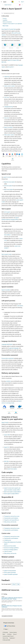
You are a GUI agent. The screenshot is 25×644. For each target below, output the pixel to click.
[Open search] (19, 2)
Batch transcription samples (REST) (12, 492)
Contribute (9, 634)
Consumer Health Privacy (8, 636)
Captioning (7, 77)
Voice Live (6, 118)
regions (3, 67)
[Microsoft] (13, 2)
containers (8, 381)
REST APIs (4, 62)
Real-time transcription (9, 182)
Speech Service (8, 5)
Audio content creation (9, 86)
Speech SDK (16, 60)
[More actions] (22, 5)
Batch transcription (9, 189)
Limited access (8, 540)
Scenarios (5, 18)
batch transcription (12, 469)
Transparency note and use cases (12, 516)
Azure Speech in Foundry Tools (9, 29)
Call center (7, 97)
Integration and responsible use (11, 520)
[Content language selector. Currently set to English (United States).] (9, 623)
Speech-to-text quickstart (10, 571)
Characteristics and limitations (11, 518)
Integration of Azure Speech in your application (12, 24)
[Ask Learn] (20, 5)
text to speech (7, 212)
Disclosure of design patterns (11, 550)
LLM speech (20, 306)
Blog (4, 634)
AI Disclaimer (5, 632)
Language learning (8, 107)
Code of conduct (8, 551)
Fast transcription (8, 186)
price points (10, 67)
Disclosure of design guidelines (11, 548)
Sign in (23, 2)
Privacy (15, 634)
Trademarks (12, 638)
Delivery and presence (7, 22)
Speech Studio (5, 422)
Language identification (7, 344)
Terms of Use (5, 638)
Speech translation (8, 127)
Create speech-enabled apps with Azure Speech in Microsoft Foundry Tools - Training (12, 598)
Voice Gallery (7, 235)
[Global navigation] (1, 2)
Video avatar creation (9, 135)
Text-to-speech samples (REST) (11, 494)
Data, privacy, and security (10, 522)
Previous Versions (13, 632)
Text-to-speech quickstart (10, 572)
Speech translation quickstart (11, 574)
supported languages (14, 348)
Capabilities (5, 20)
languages (20, 65)
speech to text (7, 177)
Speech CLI (10, 60)
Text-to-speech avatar (7, 254)
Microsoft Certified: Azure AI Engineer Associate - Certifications (12, 606)
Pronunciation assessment (8, 358)
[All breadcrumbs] (3, 5)
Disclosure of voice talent (10, 546)
